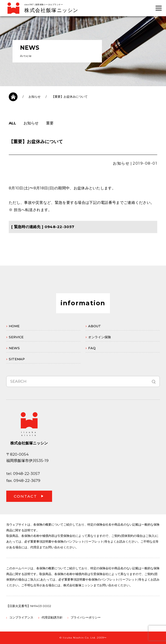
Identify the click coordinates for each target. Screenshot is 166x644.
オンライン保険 (100, 337)
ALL (12, 123)
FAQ (92, 348)
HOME (14, 326)
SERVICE (16, 337)
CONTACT (25, 496)
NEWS (14, 348)
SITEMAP (17, 359)
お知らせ (35, 97)
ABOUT (95, 326)
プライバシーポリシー (86, 617)
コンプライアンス (21, 617)
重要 (50, 123)
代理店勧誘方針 (52, 617)
